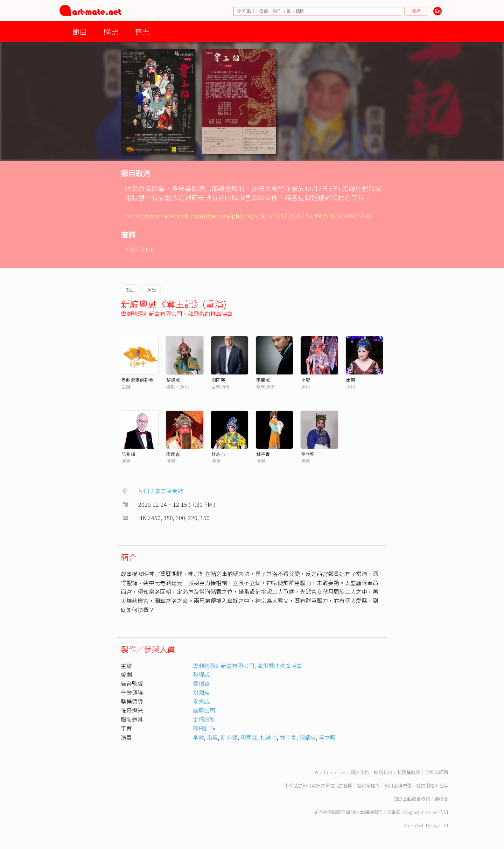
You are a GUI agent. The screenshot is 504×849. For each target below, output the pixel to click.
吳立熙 (308, 454)
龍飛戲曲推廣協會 (210, 314)
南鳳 (351, 380)
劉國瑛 (218, 380)
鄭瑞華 (201, 683)
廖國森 (173, 454)
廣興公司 (204, 710)
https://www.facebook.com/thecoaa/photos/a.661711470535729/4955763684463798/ (249, 215)
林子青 (263, 454)
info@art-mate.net (420, 812)
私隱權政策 (409, 772)
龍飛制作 (204, 728)
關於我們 (359, 772)
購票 (111, 31)
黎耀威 (173, 380)
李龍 (306, 380)
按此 (443, 799)
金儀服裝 (204, 719)
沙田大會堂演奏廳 (161, 491)
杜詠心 (218, 454)
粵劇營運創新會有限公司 (152, 314)
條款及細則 (437, 772)
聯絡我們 (383, 772)
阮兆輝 (128, 454)
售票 (142, 31)
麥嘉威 (263, 380)
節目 (79, 31)
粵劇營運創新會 (137, 380)
